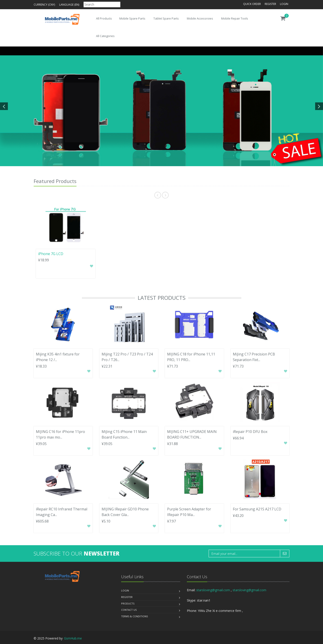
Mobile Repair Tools (235, 18)
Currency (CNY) (44, 5)
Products (128, 603)
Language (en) (69, 5)
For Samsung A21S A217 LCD (257, 509)
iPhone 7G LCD (51, 254)
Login (284, 4)
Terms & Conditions (134, 616)
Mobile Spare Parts (132, 18)
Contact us (129, 610)
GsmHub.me (73, 638)
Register (270, 4)
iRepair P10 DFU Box (250, 432)
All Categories (105, 36)
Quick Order (252, 4)
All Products (104, 18)
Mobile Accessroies (200, 18)
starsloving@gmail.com (213, 590)
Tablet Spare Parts (166, 18)
